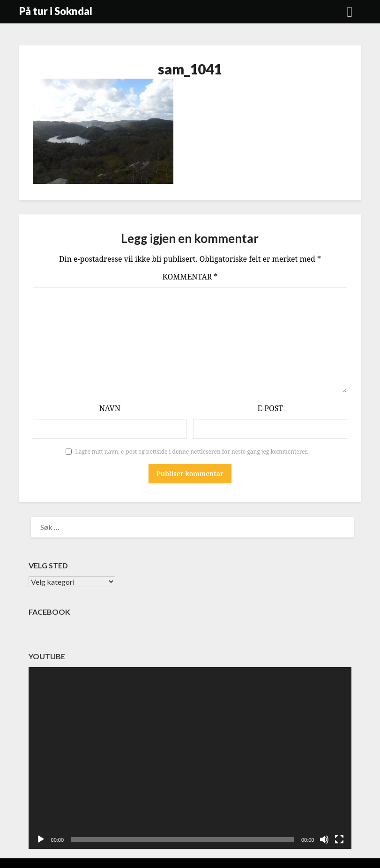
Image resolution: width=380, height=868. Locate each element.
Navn (110, 408)
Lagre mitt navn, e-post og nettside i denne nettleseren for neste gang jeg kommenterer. (192, 452)
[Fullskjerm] (339, 839)
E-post (270, 408)
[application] (190, 758)
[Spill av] (41, 839)
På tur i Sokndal (56, 11)
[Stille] (324, 839)
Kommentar (190, 277)
